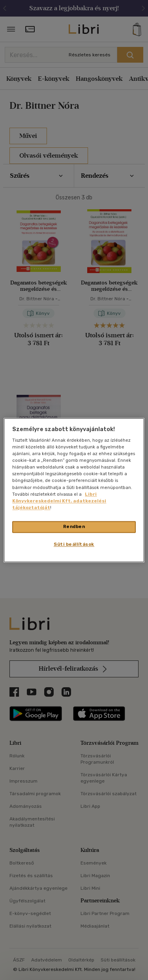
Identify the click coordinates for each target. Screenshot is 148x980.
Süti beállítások (74, 544)
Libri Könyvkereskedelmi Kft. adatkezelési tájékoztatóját (59, 501)
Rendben (74, 526)
